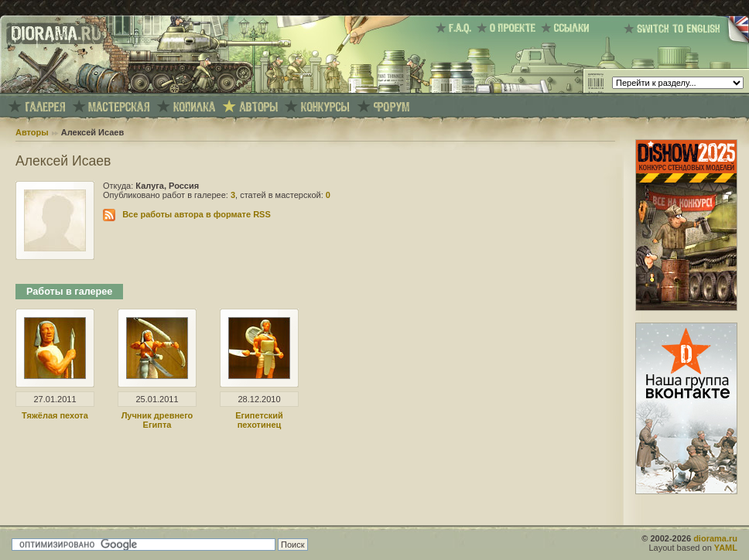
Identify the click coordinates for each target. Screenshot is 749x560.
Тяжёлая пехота (55, 415)
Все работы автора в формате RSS (197, 214)
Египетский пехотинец (259, 420)
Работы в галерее (69, 292)
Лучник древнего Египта (157, 420)
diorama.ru (715, 538)
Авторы (32, 132)
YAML (726, 548)
